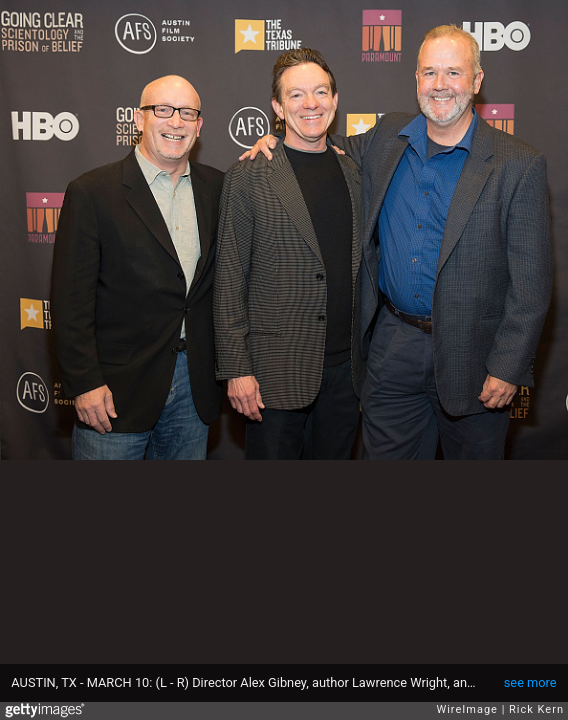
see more (530, 682)
